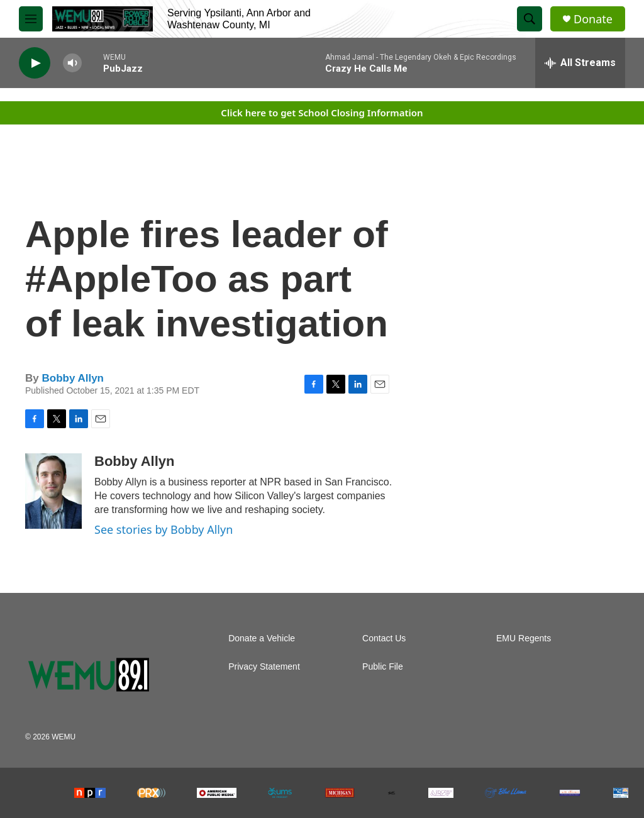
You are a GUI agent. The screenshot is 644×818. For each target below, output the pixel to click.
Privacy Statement (264, 667)
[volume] (72, 63)
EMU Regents (524, 638)
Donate (593, 19)
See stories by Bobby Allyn (164, 529)
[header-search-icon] (530, 19)
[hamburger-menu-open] (31, 19)
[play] (35, 63)
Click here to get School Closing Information (322, 113)
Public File (383, 667)
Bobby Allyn (73, 378)
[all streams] (580, 63)
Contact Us (384, 638)
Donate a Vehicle (262, 638)
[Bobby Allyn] (53, 491)
